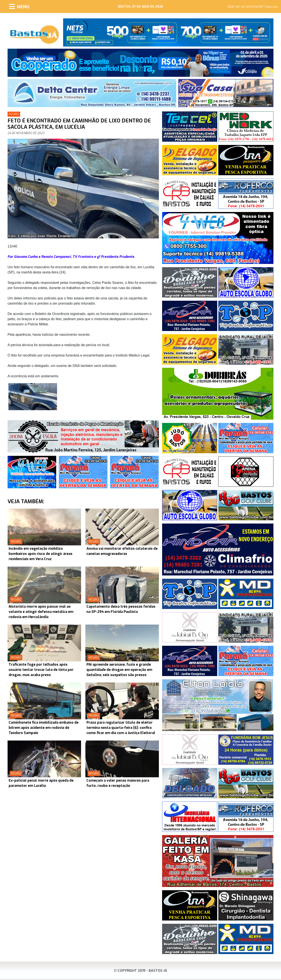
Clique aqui (271, 7)
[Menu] (19, 6)
